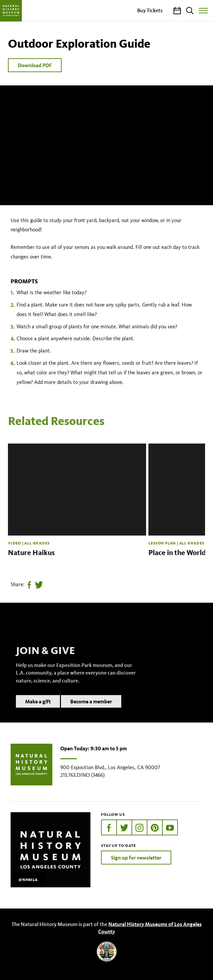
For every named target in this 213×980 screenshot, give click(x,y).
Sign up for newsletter (136, 858)
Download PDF (35, 65)
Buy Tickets (150, 10)
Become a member (91, 710)
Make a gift (38, 710)
